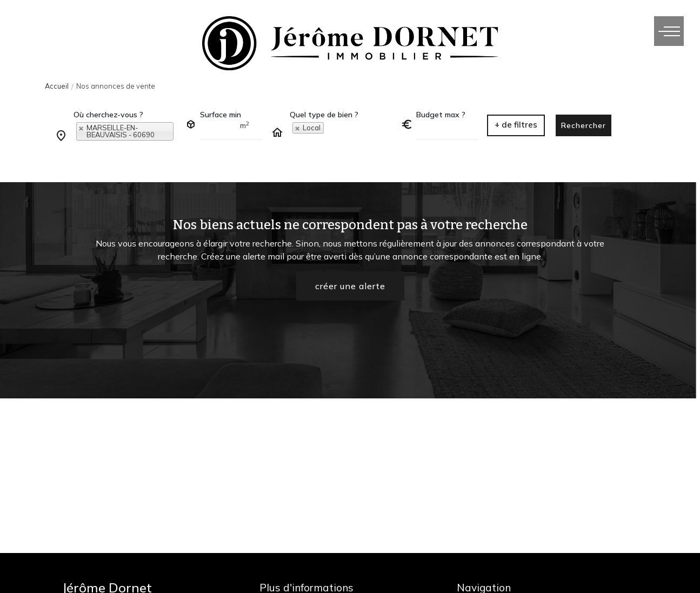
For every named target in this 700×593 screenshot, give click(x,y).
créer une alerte (350, 286)
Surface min (221, 115)
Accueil (57, 86)
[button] (516, 125)
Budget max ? (441, 115)
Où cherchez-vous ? (108, 115)
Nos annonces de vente (116, 86)
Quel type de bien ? (324, 115)
